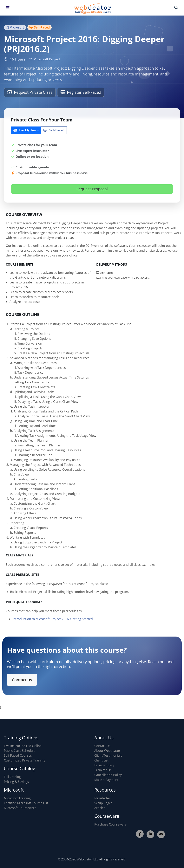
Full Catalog (12, 777)
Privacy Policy (104, 765)
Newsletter (102, 798)
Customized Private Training (25, 760)
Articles (100, 808)
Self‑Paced (54, 130)
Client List (101, 760)
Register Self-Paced (81, 92)
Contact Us (102, 746)
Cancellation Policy (108, 775)
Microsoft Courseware (20, 808)
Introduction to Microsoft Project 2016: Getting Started (53, 623)
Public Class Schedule (20, 751)
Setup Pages (103, 803)
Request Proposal (92, 189)
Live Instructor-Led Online (23, 746)
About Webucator (107, 751)
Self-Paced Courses (18, 755)
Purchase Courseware (110, 824)
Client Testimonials (108, 755)
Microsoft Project (45, 59)
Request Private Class (30, 92)
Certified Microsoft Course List (26, 803)
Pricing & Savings (16, 782)
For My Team (26, 130)
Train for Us (103, 770)
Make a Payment (106, 780)
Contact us (28, 679)
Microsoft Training (17, 798)
